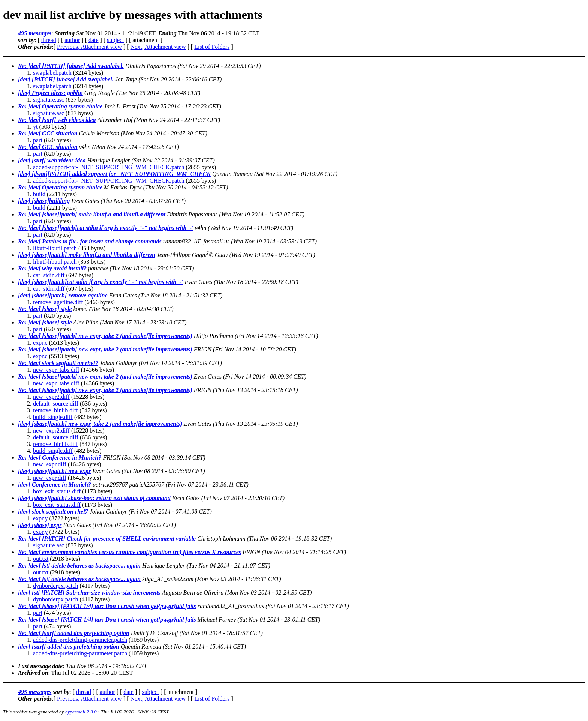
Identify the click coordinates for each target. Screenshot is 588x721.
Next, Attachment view (158, 47)
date (94, 40)
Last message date (40, 666)
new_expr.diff (50, 464)
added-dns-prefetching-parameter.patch (80, 640)
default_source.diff (56, 403)
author (72, 40)
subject (115, 40)
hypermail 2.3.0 (81, 712)
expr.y (40, 518)
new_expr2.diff (51, 397)
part (38, 140)
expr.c (40, 343)
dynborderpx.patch (55, 586)
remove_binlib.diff (55, 410)
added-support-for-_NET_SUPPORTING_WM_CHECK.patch (109, 167)
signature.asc (49, 100)
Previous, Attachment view (89, 47)
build (39, 194)
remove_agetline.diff (58, 302)
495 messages (35, 33)
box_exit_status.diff (57, 491)
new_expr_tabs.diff (56, 370)
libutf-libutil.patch (55, 248)
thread (49, 40)
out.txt (41, 559)
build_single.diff (53, 417)
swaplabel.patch (52, 73)
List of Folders (212, 47)
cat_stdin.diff (49, 275)
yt (35, 127)
